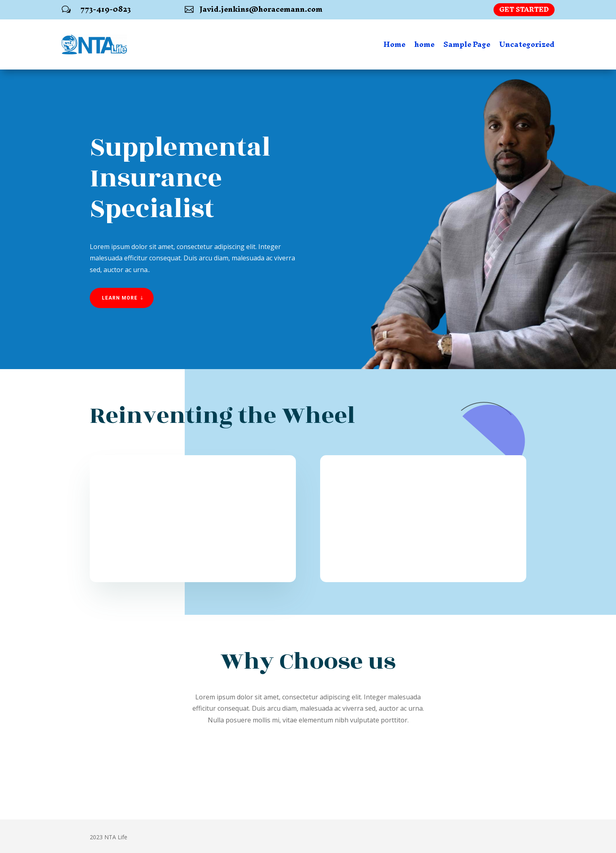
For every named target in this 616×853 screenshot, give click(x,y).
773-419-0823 (106, 9)
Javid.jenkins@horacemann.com (261, 9)
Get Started (524, 10)
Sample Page (467, 44)
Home (394, 44)
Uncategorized (527, 44)
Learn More (120, 298)
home (424, 44)
